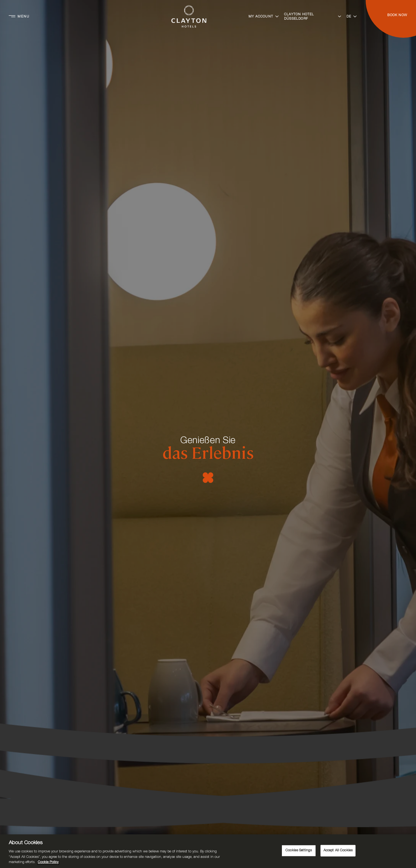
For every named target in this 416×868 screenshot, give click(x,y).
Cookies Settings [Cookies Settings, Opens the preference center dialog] (299, 851)
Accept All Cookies (338, 851)
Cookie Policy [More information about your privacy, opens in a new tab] (48, 862)
